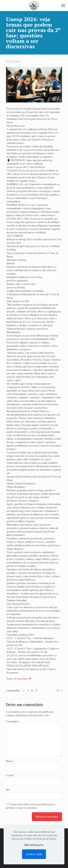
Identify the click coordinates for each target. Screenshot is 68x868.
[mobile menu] (63, 5)
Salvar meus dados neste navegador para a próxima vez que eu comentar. (30, 806)
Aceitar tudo (34, 854)
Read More (23, 679)
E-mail (10, 775)
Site (8, 790)
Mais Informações (34, 845)
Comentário (13, 721)
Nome (10, 761)
